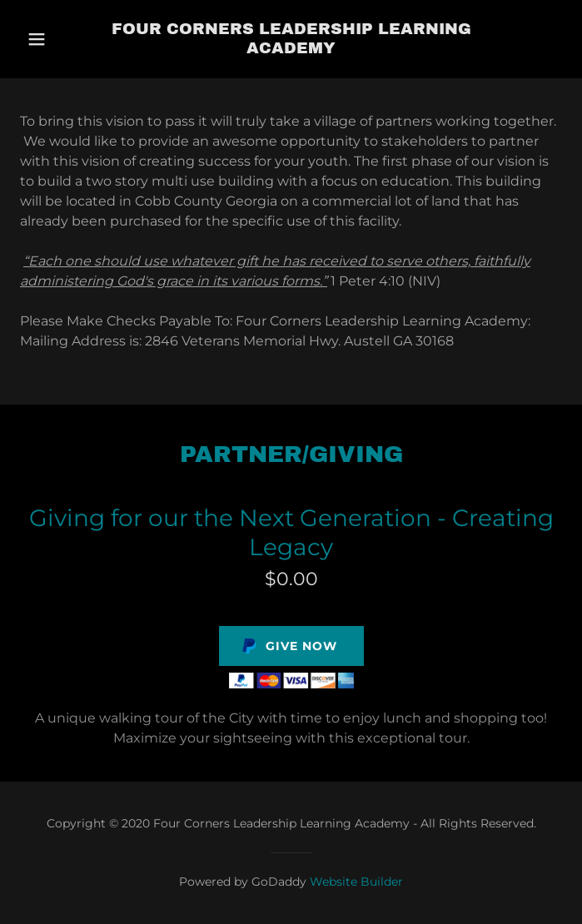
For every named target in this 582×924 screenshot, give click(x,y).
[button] (57, 39)
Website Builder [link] (356, 882)
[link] (291, 39)
